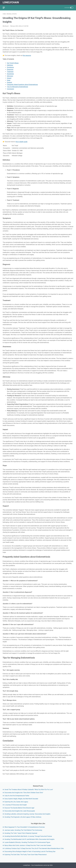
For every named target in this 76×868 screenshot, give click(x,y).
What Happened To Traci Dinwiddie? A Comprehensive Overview (25, 827)
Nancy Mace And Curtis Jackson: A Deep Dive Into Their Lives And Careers (28, 845)
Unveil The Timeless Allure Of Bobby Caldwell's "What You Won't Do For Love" (29, 790)
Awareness (10, 74)
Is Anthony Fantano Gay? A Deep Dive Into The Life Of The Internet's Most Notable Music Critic (34, 848)
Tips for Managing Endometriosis (17, 87)
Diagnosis (10, 69)
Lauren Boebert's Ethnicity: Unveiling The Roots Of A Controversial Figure (27, 842)
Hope (9, 80)
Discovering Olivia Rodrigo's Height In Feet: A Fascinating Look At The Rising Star (30, 852)
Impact (9, 78)
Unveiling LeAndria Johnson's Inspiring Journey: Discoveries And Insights (27, 814)
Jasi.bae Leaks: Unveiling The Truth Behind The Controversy (23, 830)
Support (9, 82)
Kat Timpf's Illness (13, 63)
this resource (27, 55)
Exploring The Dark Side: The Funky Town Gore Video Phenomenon (26, 855)
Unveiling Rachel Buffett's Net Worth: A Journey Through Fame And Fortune (28, 836)
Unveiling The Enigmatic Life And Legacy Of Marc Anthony (23, 817)
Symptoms (10, 67)
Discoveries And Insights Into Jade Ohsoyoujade (20, 811)
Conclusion (10, 89)
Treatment (10, 72)
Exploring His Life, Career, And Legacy (16, 802)
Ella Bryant (6, 26)
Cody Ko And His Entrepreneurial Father (17, 796)
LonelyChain (11, 2)
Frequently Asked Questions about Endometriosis (22, 85)
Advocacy (10, 76)
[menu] (5, 8)
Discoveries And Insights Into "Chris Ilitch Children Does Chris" (24, 793)
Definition (10, 65)
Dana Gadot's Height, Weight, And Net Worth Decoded (21, 799)
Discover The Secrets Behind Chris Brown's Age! (19, 808)
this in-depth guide (21, 142)
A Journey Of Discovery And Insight (16, 805)
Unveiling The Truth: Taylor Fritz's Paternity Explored (21, 833)
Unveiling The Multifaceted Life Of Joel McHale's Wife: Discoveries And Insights (29, 839)
